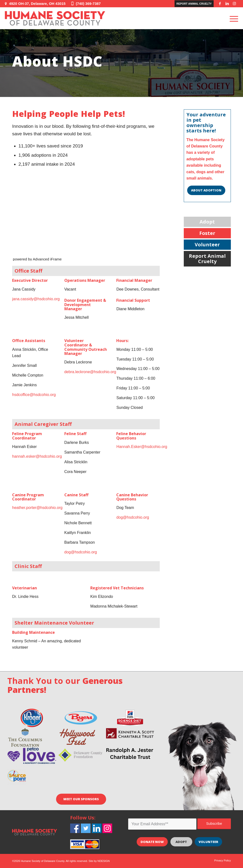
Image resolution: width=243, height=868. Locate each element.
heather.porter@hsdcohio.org (37, 508)
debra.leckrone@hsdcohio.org (90, 372)
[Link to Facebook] (220, 4)
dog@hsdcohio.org (81, 552)
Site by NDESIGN (99, 861)
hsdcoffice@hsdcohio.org (34, 395)
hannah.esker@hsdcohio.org (37, 456)
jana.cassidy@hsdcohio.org (36, 299)
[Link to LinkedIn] (227, 4)
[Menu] (232, 18)
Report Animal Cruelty (194, 4)
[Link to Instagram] (235, 4)
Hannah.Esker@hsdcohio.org (142, 447)
